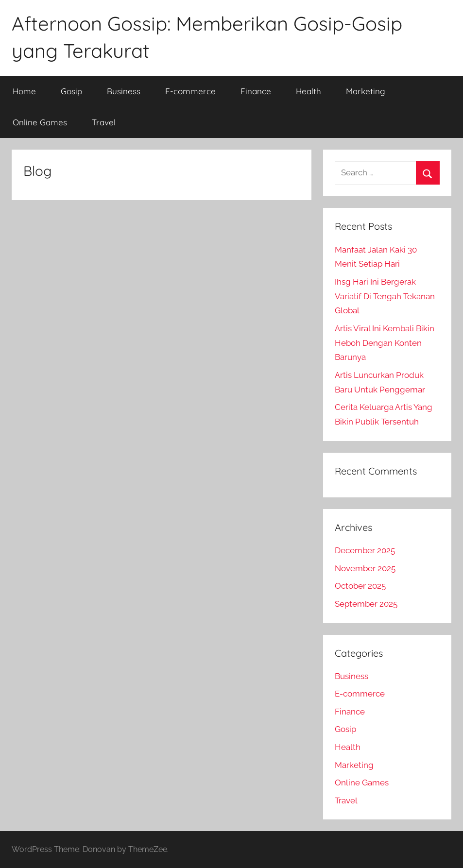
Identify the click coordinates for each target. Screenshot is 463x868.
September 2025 (366, 604)
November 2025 (365, 568)
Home (24, 91)
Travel (104, 122)
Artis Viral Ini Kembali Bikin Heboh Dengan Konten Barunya (385, 343)
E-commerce (190, 91)
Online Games (40, 122)
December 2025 (365, 550)
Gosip (71, 91)
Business (124, 91)
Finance (256, 91)
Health (309, 91)
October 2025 (360, 586)
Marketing (366, 91)
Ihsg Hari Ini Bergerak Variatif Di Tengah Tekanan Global (385, 296)
